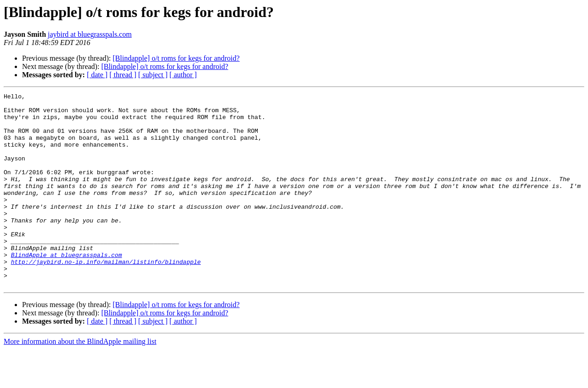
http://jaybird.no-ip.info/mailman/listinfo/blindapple (106, 296)
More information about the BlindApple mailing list (80, 380)
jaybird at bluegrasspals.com (90, 34)
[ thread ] (123, 75)
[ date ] (97, 75)
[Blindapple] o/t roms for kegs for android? (176, 58)
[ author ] (183, 75)
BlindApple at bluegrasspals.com (67, 288)
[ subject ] (153, 75)
